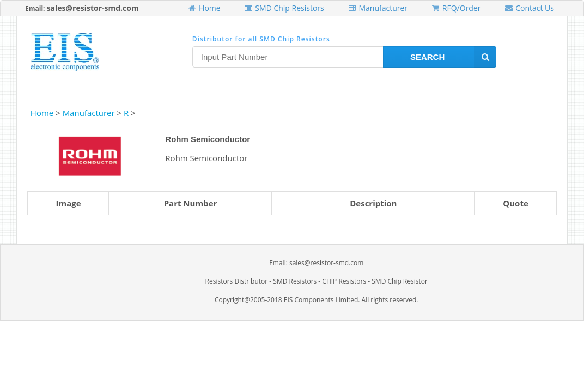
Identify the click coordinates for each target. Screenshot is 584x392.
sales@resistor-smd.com (93, 8)
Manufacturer (378, 8)
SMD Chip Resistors (284, 8)
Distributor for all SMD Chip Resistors (261, 39)
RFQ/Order (456, 8)
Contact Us (529, 8)
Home (204, 8)
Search (454, 57)
